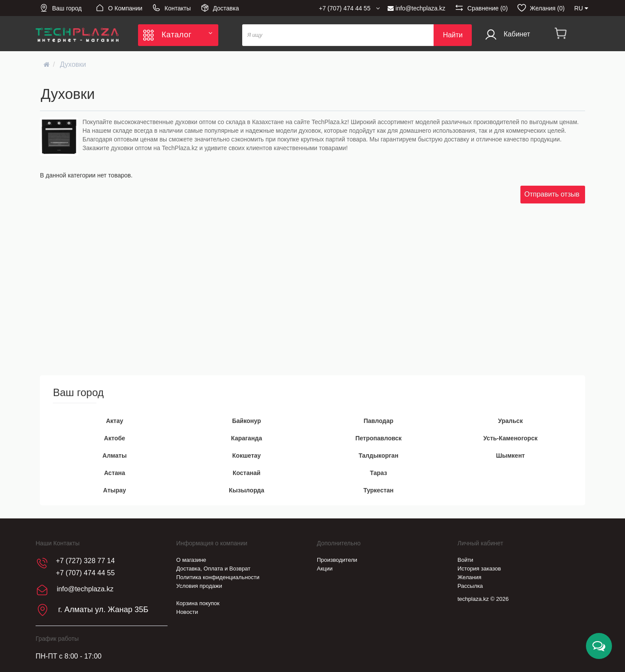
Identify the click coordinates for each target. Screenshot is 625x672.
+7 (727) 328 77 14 (86, 561)
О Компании (119, 8)
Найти (453, 35)
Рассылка (470, 586)
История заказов (479, 569)
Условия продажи (199, 586)
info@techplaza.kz (416, 8)
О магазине (191, 560)
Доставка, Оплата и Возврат (213, 569)
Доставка (220, 8)
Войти (465, 560)
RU (581, 8)
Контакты (171, 8)
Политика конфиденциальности (218, 577)
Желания (469, 577)
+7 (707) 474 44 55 (86, 573)
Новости (187, 612)
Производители (337, 560)
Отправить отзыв (552, 194)
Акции (325, 569)
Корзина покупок (198, 603)
